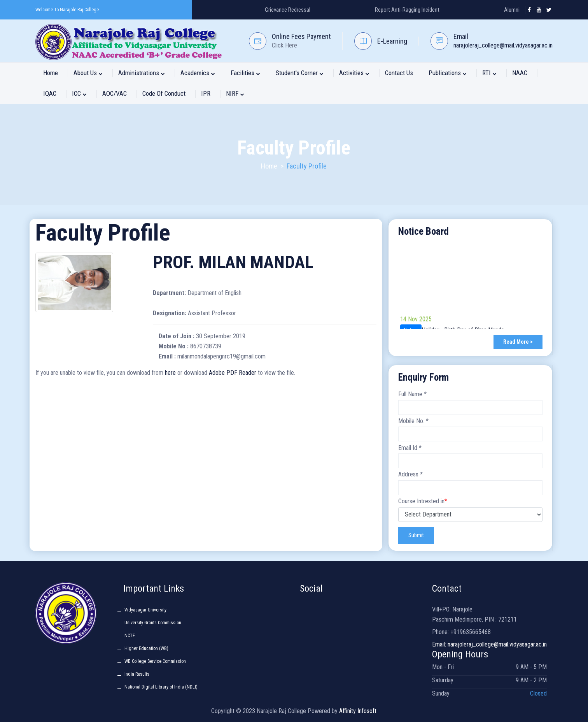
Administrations (142, 73)
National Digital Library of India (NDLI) (161, 687)
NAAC (520, 73)
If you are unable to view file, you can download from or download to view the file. (165, 373)
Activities (354, 73)
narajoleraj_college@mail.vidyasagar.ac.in (503, 45)
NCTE (130, 636)
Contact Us (399, 73)
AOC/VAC (115, 93)
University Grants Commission (153, 623)
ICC (79, 93)
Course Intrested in (423, 501)
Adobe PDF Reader (233, 373)
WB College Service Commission (155, 661)
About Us (88, 73)
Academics (198, 73)
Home (51, 73)
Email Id (410, 448)
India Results (137, 674)
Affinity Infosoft (358, 711)
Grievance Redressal (288, 10)
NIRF (235, 93)
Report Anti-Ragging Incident (407, 10)
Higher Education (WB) (146, 648)
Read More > (518, 342)
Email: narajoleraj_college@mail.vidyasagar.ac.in (489, 644)
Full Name (412, 394)
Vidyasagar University (145, 610)
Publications (448, 73)
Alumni (512, 10)
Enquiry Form (423, 377)
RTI (489, 73)
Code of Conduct (164, 93)
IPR (206, 93)
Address (410, 474)
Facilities (245, 73)
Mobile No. (413, 421)
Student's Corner (300, 73)
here (170, 373)
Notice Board (423, 231)
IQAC (50, 93)
